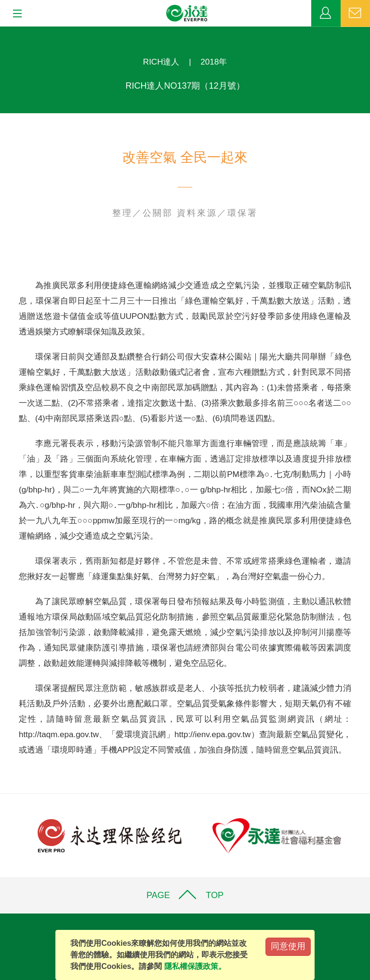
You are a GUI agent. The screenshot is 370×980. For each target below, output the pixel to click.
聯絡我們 (355, 13)
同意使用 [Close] (288, 946)
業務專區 (326, 13)
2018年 (214, 62)
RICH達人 (161, 62)
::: (3, 32)
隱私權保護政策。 (195, 966)
